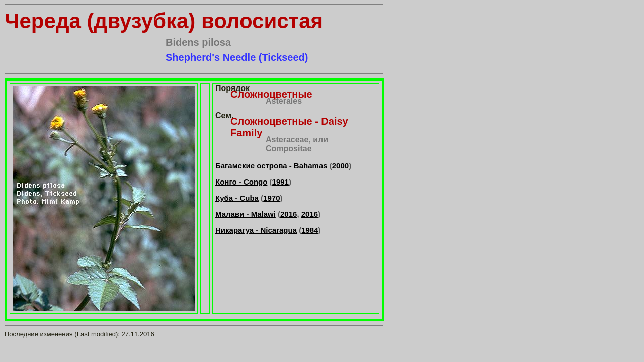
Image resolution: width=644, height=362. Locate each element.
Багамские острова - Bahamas (271, 166)
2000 (340, 166)
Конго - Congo (241, 182)
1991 (280, 182)
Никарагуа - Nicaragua (256, 230)
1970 (271, 198)
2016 (289, 214)
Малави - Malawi (246, 214)
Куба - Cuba (237, 198)
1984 (310, 230)
